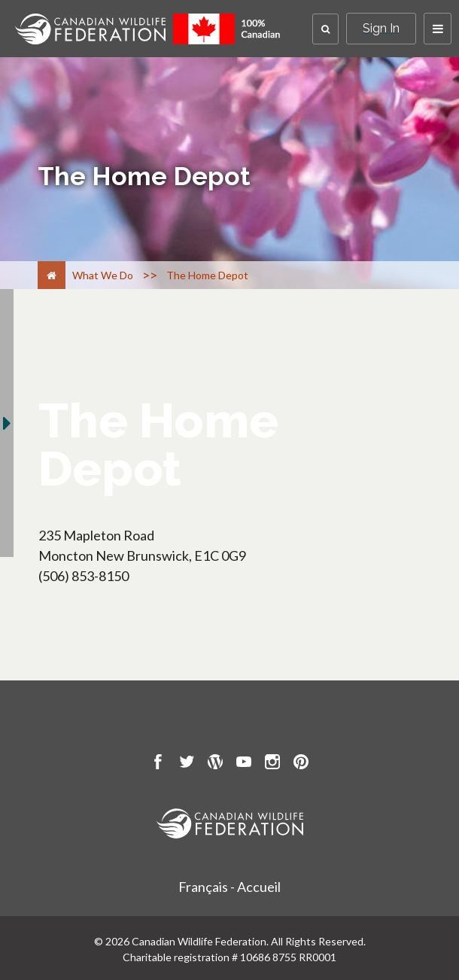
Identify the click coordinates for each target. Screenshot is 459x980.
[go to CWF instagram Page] (272, 764)
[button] (325, 29)
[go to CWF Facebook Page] (158, 764)
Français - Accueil (229, 887)
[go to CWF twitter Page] (187, 764)
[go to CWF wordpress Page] (215, 764)
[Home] (52, 275)
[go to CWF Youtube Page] (244, 764)
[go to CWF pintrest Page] (301, 764)
